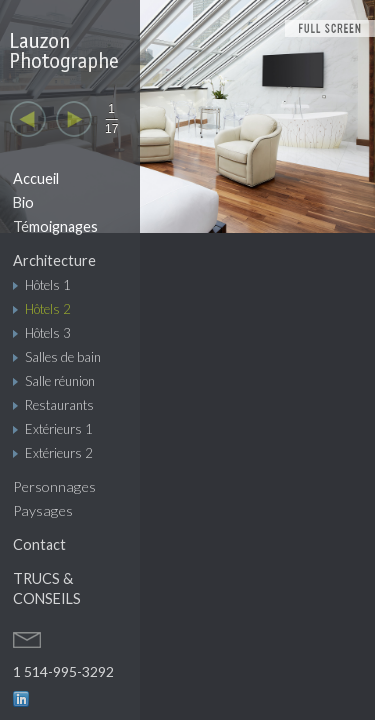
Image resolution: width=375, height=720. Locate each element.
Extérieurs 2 (59, 453)
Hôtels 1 (48, 285)
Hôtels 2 (48, 309)
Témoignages (55, 226)
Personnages (54, 486)
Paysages (43, 510)
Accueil (36, 178)
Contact (39, 544)
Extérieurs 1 (59, 429)
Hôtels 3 (48, 333)
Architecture (54, 260)
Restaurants (59, 405)
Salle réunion (60, 381)
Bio (23, 202)
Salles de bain (63, 357)
